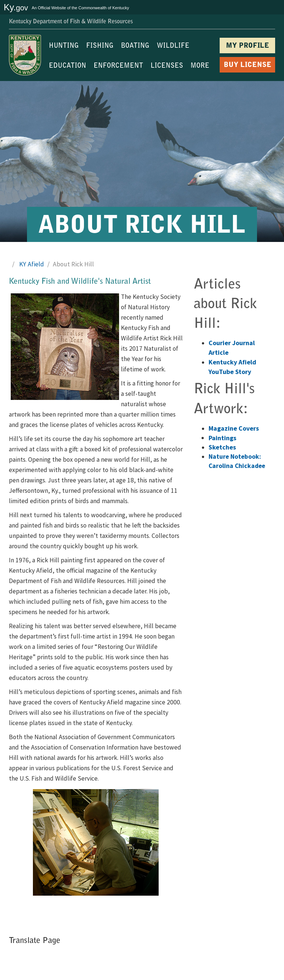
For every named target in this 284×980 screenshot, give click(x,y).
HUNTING (64, 46)
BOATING (135, 46)
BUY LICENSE (248, 65)
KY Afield (32, 264)
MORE (200, 66)
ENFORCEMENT (118, 66)
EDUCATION (67, 66)
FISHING (100, 46)
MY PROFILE (248, 46)
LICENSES (167, 66)
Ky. (16, 7)
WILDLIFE (173, 46)
